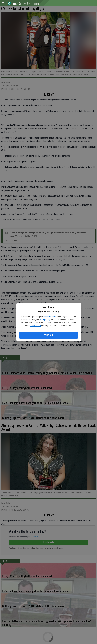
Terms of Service (51, 317)
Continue (48, 335)
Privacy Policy (45, 320)
